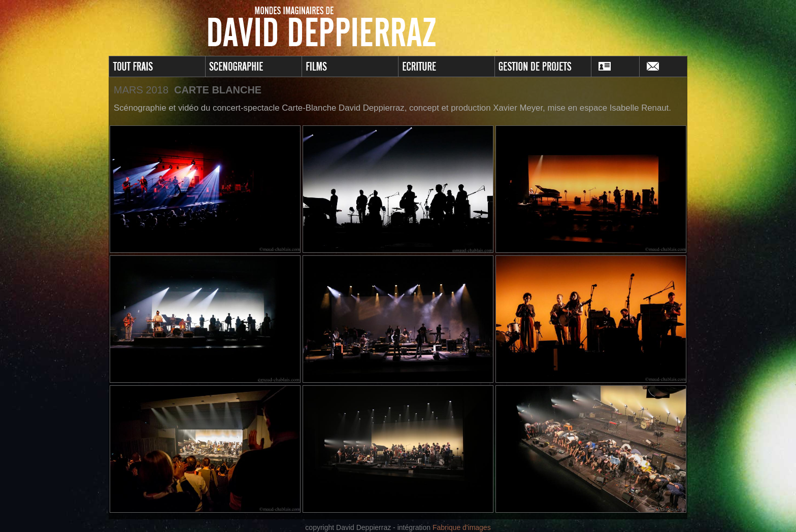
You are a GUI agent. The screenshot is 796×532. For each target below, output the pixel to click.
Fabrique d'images (462, 527)
